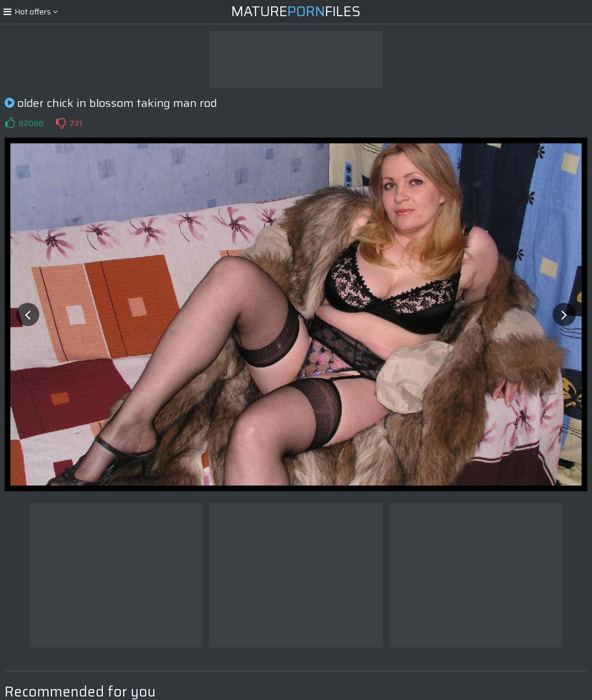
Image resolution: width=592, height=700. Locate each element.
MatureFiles (296, 12)
